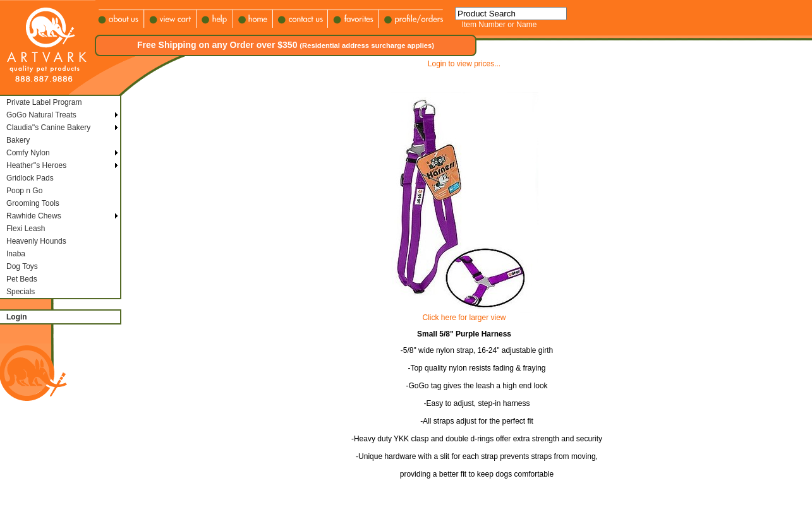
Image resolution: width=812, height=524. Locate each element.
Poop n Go (24, 191)
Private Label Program (44, 102)
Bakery (18, 140)
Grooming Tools (33, 203)
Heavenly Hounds (36, 241)
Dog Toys (22, 266)
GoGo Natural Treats (41, 115)
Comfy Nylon (28, 153)
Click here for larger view (464, 318)
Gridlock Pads (30, 178)
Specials (21, 292)
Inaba (16, 254)
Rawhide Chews (34, 216)
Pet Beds (22, 279)
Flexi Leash (26, 229)
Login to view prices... (464, 64)
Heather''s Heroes (36, 165)
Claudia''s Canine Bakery (48, 128)
